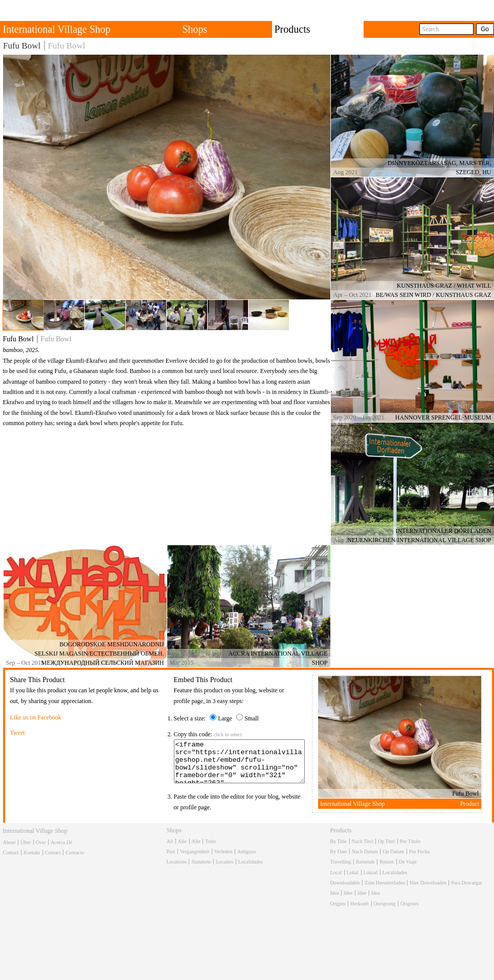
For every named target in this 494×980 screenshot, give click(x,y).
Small (252, 718)
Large (225, 718)
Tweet (18, 733)
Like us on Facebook (36, 717)
